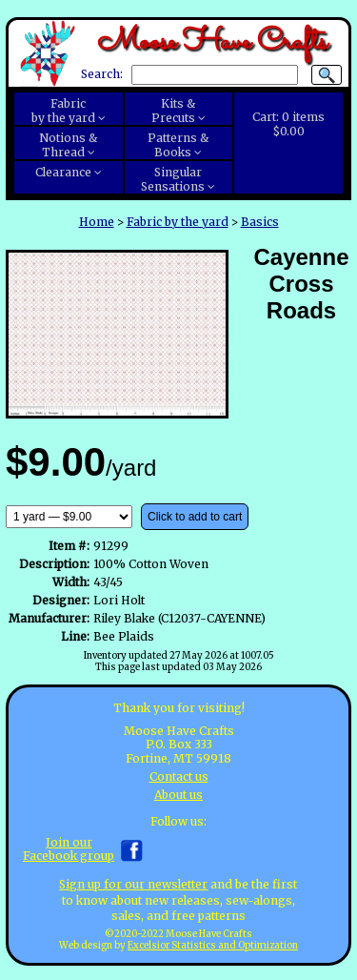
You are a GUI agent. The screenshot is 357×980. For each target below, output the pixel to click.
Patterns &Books (178, 145)
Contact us (179, 776)
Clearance (63, 172)
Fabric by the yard (178, 222)
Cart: (288, 124)
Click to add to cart (195, 517)
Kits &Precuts (174, 111)
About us (178, 795)
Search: (102, 75)
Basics (260, 222)
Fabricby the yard (63, 111)
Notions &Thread (68, 145)
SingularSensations (173, 179)
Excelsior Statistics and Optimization (213, 946)
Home (97, 222)
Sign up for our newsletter (133, 884)
